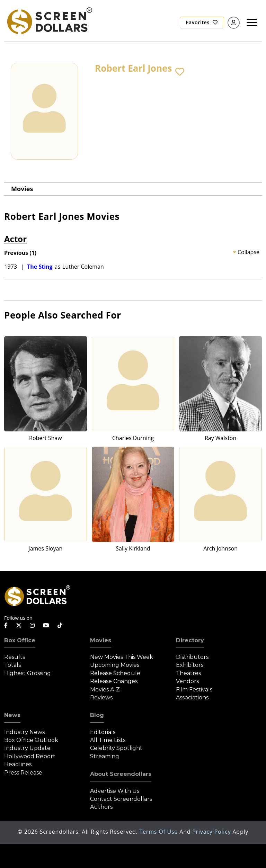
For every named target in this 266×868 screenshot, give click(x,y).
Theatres (188, 673)
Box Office (20, 640)
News (12, 715)
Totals (12, 665)
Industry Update (27, 748)
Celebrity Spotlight (116, 748)
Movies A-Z (105, 690)
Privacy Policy (212, 832)
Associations (192, 697)
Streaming (105, 756)
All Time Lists (108, 740)
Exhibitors (190, 665)
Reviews (101, 697)
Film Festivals (194, 690)
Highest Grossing (28, 673)
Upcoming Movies (115, 665)
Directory (190, 640)
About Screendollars (121, 774)
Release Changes (114, 681)
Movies (22, 189)
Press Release (23, 773)
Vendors (187, 681)
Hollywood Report (30, 756)
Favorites (202, 22)
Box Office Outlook (31, 740)
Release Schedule (115, 673)
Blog (97, 715)
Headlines (18, 764)
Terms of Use (159, 832)
